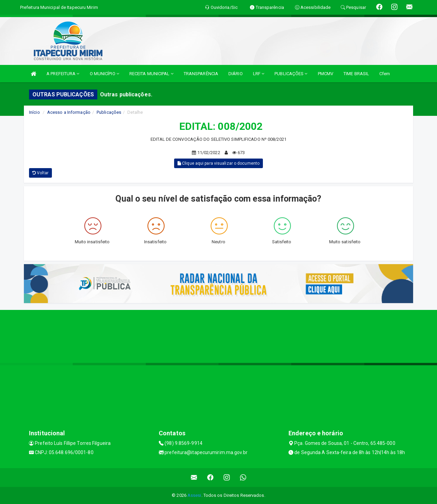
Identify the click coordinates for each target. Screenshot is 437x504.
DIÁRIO (236, 74)
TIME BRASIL (356, 74)
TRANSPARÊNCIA (201, 74)
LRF (259, 74)
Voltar (40, 173)
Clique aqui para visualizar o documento (218, 163)
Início (34, 112)
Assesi (194, 495)
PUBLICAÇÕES (291, 74)
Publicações (109, 112)
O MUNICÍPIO (104, 74)
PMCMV (326, 74)
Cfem (385, 74)
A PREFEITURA (63, 74)
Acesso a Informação (69, 112)
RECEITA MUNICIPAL (151, 74)
